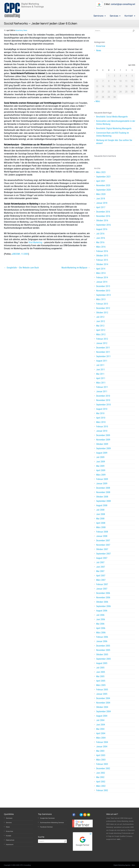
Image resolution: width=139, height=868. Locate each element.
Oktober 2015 (102, 256)
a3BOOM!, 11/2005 (20, 254)
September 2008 (103, 501)
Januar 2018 (102, 203)
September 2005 (103, 659)
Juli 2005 (100, 668)
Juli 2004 (100, 720)
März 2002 (101, 786)
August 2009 (102, 453)
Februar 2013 (102, 304)
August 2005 (102, 663)
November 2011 (103, 352)
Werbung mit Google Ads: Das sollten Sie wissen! (114, 142)
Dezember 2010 (103, 396)
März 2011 (101, 383)
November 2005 (103, 650)
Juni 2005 (101, 672)
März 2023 (101, 172)
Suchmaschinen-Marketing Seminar (52, 823)
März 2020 (101, 194)
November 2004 (103, 703)
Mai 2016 (100, 242)
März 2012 (101, 334)
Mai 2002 (100, 777)
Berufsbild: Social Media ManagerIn (112, 117)
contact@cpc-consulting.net (123, 4)
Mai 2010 (100, 413)
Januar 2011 (102, 391)
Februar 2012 (102, 339)
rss (85, 815)
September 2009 (103, 448)
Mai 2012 (100, 326)
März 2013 (101, 299)
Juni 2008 (101, 514)
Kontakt (129, 16)
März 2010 (101, 422)
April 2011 (101, 378)
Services (114, 16)
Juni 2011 (101, 370)
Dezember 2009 (103, 435)
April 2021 (101, 181)
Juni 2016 (101, 238)
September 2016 (103, 225)
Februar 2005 (102, 690)
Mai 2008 (100, 519)
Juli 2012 (100, 317)
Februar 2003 (102, 764)
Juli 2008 (100, 510)
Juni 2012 (101, 321)
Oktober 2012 (102, 313)
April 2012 (101, 330)
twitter (81, 815)
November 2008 (103, 492)
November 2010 (103, 400)
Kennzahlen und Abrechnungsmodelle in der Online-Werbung (116, 123)
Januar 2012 (102, 343)
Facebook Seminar (46, 827)
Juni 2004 (101, 725)
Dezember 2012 (103, 308)
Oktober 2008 (102, 497)
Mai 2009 (100, 466)
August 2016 (102, 229)
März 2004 (101, 738)
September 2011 (103, 356)
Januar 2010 (102, 431)
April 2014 (101, 269)
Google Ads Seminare (47, 818)
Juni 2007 (101, 567)
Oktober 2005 (102, 654)
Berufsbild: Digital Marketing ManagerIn (114, 128)
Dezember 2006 (103, 593)
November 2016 (103, 216)
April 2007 (101, 576)
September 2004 (103, 711)
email (89, 815)
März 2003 (101, 760)
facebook (74, 815)
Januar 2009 (102, 484)
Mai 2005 (100, 676)
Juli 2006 (100, 615)
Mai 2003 (100, 751)
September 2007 (103, 554)
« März (97, 101)
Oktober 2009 (102, 444)
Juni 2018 (101, 199)
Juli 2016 (100, 234)
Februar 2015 (102, 260)
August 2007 (102, 558)
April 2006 (101, 628)
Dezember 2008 (103, 488)
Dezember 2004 (103, 698)
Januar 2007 (102, 589)
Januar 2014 (102, 282)
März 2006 (101, 633)
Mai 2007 (100, 571)
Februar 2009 (102, 479)
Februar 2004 (102, 742)
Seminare (98, 16)
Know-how (19, 30)
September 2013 (103, 295)
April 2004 (101, 733)
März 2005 (101, 685)
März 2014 (101, 273)
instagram (77, 815)
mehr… (119, 839)
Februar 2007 (102, 584)
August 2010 (102, 409)
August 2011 (102, 361)
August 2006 (102, 611)
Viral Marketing (35, 242)
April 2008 (101, 523)
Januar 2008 (102, 536)
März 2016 (101, 247)
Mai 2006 (100, 624)
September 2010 (103, 405)
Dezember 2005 (103, 646)
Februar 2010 (102, 427)
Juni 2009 (101, 462)
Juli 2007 (100, 562)
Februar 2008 (102, 532)
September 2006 (103, 606)
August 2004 (102, 716)
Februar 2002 (102, 790)
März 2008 (101, 527)
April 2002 (101, 782)
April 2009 (101, 470)
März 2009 (101, 475)
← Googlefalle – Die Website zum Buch (21, 268)
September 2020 (103, 190)
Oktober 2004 (102, 707)
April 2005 (101, 681)
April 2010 (101, 418)
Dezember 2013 (103, 286)
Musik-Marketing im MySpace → (76, 268)
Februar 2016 (102, 251)
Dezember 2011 (103, 348)
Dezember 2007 (103, 541)
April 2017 (101, 207)
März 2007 (101, 580)
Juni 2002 (101, 773)
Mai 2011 (100, 374)
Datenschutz (10, 840)
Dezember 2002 (103, 768)
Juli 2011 (100, 365)
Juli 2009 (100, 457)
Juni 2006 (101, 619)
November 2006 (103, 598)
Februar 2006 (102, 637)
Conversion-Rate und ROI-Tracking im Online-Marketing (113, 134)
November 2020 (103, 185)
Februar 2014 (102, 277)
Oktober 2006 (102, 602)
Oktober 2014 (102, 264)
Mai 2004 (100, 729)
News (25, 30)
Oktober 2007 (102, 549)
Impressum (10, 844)
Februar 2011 (102, 387)
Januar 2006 (102, 641)
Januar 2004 (102, 747)
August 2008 (102, 505)
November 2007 (103, 545)
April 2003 (101, 755)
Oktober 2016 (102, 220)
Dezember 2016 (103, 212)
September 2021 (103, 177)
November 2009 (103, 440)
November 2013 (103, 291)
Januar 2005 (102, 694)
